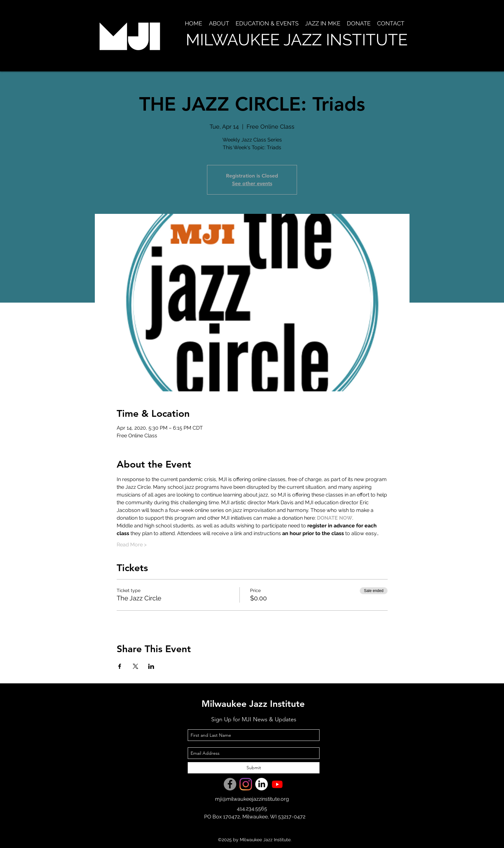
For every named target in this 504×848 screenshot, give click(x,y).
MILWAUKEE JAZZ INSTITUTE (297, 40)
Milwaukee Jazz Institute (253, 704)
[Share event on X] (135, 666)
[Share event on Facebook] (120, 666)
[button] (219, 23)
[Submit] (254, 768)
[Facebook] (230, 784)
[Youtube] (277, 784)
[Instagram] (246, 784)
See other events (252, 183)
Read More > (132, 545)
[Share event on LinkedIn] (151, 666)
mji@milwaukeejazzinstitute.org (252, 799)
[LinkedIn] (261, 784)
